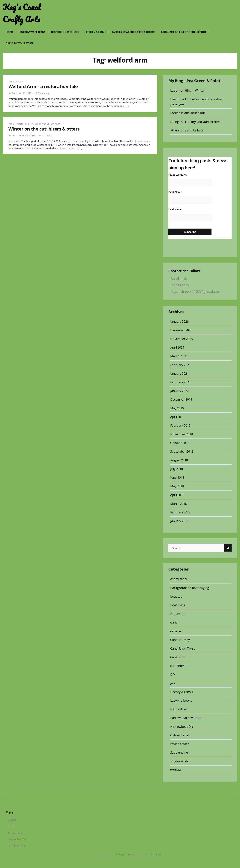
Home (10, 32)
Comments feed (17, 839)
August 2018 (179, 460)
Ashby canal (179, 579)
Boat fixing (178, 605)
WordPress (156, 854)
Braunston (178, 614)
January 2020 (179, 391)
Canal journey (25, 124)
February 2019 (180, 426)
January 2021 (179, 374)
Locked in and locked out (188, 113)
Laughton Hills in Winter (187, 91)
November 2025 (181, 339)
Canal (12, 124)
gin (172, 683)
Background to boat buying (190, 588)
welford (56, 124)
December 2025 (181, 330)
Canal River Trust (182, 648)
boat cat (176, 596)
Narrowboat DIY (182, 727)
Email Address (177, 175)
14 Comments (42, 93)
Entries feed (15, 833)
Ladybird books (181, 700)
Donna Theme (125, 854)
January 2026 (179, 322)
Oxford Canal (179, 735)
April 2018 (177, 495)
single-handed (180, 761)
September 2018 (182, 451)
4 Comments (45, 135)
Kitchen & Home (95, 32)
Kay (13, 93)
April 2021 (177, 347)
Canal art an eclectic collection (183, 32)
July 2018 (177, 469)
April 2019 (177, 417)
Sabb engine (179, 753)
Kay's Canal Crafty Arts (22, 13)
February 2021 (180, 365)
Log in (11, 826)
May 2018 (177, 486)
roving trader (180, 744)
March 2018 (178, 504)
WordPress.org (16, 845)
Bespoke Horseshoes (65, 32)
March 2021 (178, 356)
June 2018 (177, 478)
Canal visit (177, 657)
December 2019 (181, 399)
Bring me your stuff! (20, 43)
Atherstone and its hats (187, 130)
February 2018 (180, 512)
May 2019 (177, 408)
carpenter (177, 666)
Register (12, 820)
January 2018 (179, 521)
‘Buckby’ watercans (32, 32)
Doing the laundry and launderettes (195, 122)
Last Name (175, 209)
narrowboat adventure (186, 718)
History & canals (182, 692)
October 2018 (180, 443)
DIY (173, 675)
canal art (176, 631)
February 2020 (180, 382)
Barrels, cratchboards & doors (133, 32)
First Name (175, 192)
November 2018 (181, 434)
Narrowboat (16, 82)
